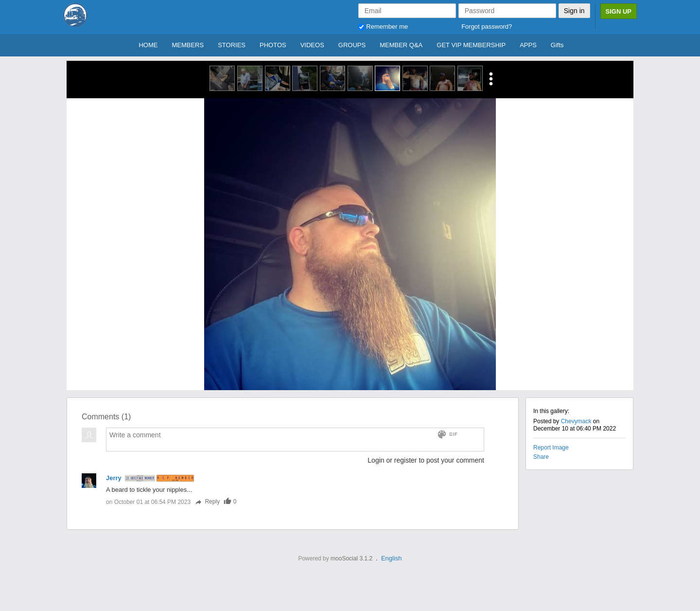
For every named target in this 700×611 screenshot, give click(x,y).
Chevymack (576, 421)
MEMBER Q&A (401, 45)
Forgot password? (487, 27)
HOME (148, 45)
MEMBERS (188, 45)
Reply (207, 502)
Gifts (557, 45)
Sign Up (619, 11)
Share (541, 457)
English (392, 558)
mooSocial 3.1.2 (351, 558)
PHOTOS (273, 45)
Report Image (551, 448)
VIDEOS (312, 45)
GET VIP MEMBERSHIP (471, 45)
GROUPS (352, 45)
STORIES (232, 45)
